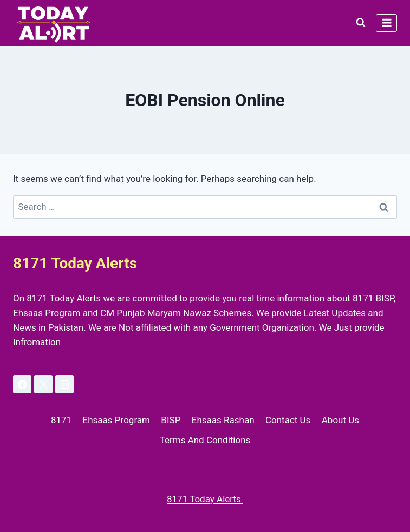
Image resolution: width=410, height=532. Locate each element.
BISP (171, 420)
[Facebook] (22, 384)
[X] (43, 384)
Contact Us (288, 420)
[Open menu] (386, 23)
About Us (340, 420)
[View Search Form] (361, 23)
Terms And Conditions (205, 440)
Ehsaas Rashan (223, 420)
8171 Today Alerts (205, 499)
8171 (61, 420)
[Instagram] (64, 384)
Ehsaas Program (116, 420)
